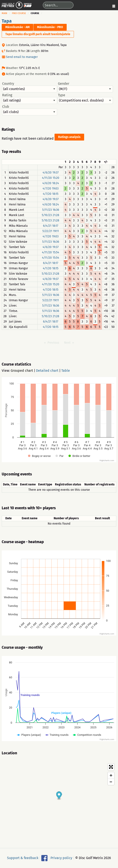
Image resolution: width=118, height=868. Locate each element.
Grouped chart (22, 371)
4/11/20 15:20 (51, 178)
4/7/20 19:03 (51, 189)
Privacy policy (61, 858)
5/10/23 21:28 (50, 215)
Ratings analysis (69, 137)
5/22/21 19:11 (51, 231)
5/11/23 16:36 (51, 210)
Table (66, 371)
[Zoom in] (111, 775)
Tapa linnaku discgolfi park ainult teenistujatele (38, 34)
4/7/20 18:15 (51, 194)
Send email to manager (22, 57)
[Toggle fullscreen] (111, 767)
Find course (19, 13)
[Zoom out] (111, 782)
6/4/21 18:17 (51, 226)
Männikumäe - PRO (50, 27)
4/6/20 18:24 (51, 183)
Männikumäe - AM (17, 27)
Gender (85, 87)
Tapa (7, 21)
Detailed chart (47, 371)
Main (4, 13)
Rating (30, 99)
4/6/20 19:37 (51, 173)
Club (30, 110)
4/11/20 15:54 (50, 252)
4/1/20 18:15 (51, 268)
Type (85, 99)
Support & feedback (23, 858)
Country (30, 87)
